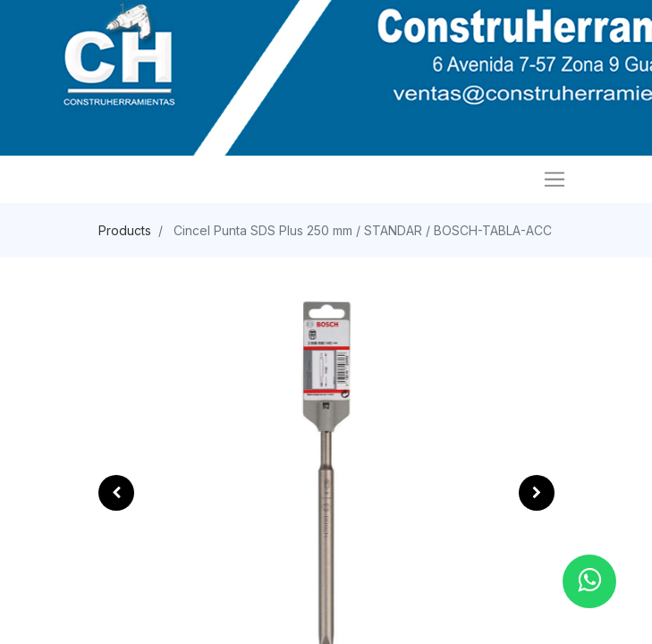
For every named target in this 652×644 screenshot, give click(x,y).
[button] (116, 493)
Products (125, 230)
